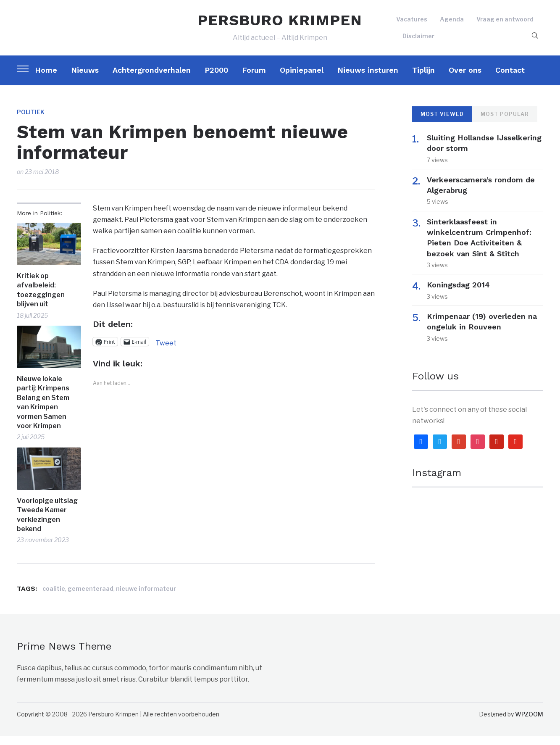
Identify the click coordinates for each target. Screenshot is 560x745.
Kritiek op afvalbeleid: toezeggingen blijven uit (41, 299)
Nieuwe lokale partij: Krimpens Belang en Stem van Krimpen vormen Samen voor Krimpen (43, 411)
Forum (254, 79)
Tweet (166, 351)
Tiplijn (423, 79)
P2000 (216, 79)
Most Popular (505, 123)
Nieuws (85, 79)
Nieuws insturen (368, 79)
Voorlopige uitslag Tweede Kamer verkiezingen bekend (47, 524)
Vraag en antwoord (505, 24)
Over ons (465, 79)
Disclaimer (418, 40)
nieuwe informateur (146, 597)
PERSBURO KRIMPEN (280, 24)
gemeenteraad (91, 597)
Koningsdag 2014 (463, 294)
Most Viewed (442, 123)
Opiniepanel (302, 79)
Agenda (452, 24)
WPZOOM (529, 723)
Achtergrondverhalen (152, 79)
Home (46, 79)
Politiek (31, 121)
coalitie (54, 597)
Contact (510, 79)
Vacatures (412, 24)
